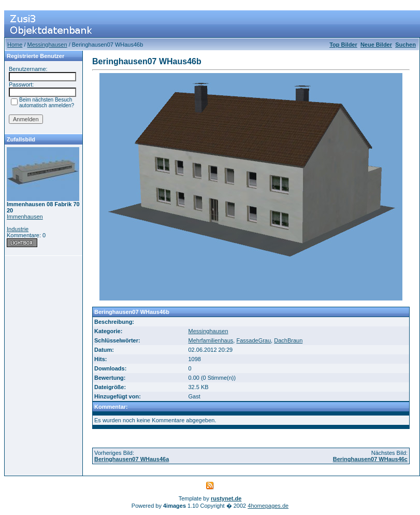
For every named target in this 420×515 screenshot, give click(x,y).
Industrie (18, 229)
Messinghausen (47, 45)
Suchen (405, 45)
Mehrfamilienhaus (211, 340)
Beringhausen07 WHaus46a (132, 459)
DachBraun (288, 340)
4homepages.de (268, 506)
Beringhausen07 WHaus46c (370, 459)
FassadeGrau (254, 340)
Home (15, 45)
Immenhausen (25, 217)
